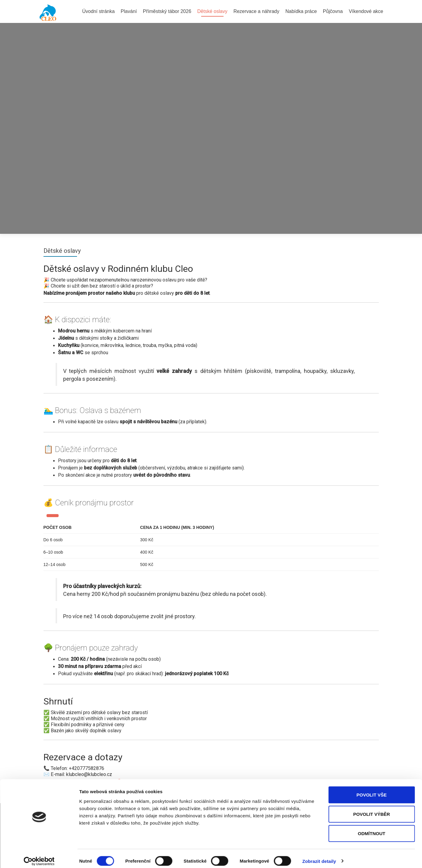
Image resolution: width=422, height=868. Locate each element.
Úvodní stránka (98, 11)
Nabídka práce (301, 11)
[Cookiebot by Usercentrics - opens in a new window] (39, 856)
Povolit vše (372, 790)
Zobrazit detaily (319, 856)
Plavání (129, 11)
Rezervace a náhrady (256, 11)
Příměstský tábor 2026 (167, 11)
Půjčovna (333, 11)
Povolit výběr (372, 809)
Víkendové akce (366, 11)
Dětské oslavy (212, 11)
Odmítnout (372, 828)
